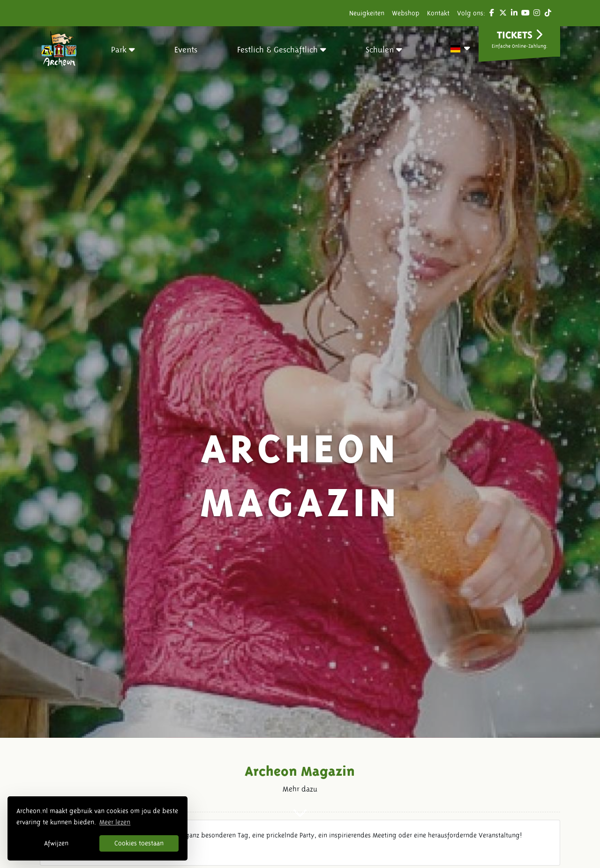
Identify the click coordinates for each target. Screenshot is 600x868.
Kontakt (438, 13)
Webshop (406, 13)
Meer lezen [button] (115, 822)
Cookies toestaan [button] (139, 843)
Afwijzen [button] (56, 843)
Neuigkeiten (367, 13)
